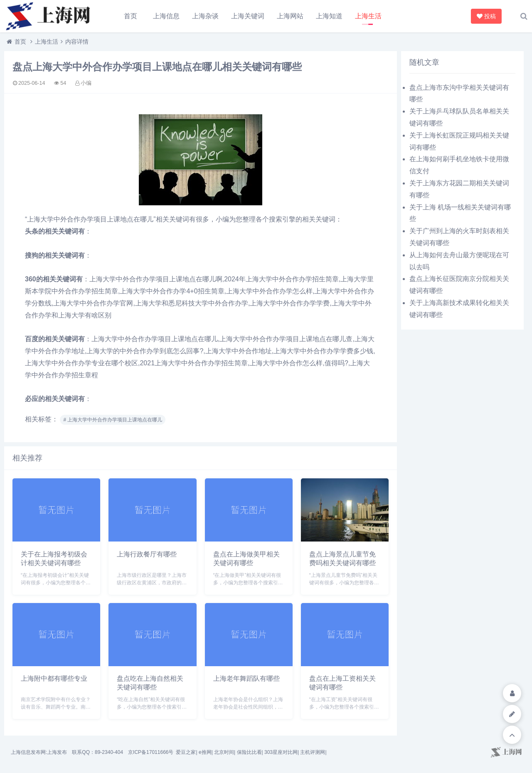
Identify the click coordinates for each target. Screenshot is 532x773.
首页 (131, 16)
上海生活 (368, 16)
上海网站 (290, 16)
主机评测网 (313, 752)
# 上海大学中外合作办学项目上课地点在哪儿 (113, 420)
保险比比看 (249, 752)
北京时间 (224, 752)
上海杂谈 (205, 16)
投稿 (487, 16)
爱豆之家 (186, 752)
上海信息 (166, 16)
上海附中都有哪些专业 (54, 678)
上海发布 (57, 752)
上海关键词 (248, 16)
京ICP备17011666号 (151, 752)
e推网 (205, 752)
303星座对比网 (281, 752)
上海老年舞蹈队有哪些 (246, 678)
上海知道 (329, 16)
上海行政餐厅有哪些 (147, 554)
